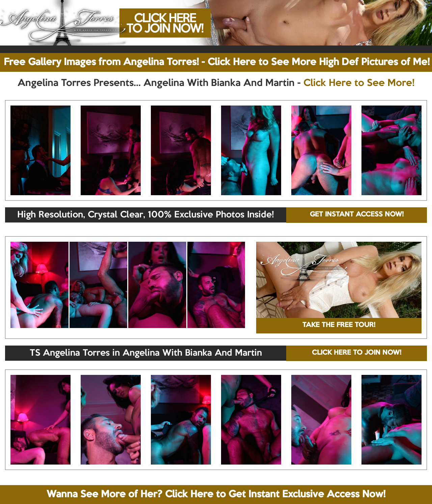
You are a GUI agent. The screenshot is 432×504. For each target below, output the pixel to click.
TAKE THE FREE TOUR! (339, 325)
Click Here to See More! (359, 83)
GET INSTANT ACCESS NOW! (357, 215)
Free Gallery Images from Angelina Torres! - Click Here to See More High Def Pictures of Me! (217, 62)
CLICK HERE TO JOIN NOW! (357, 353)
